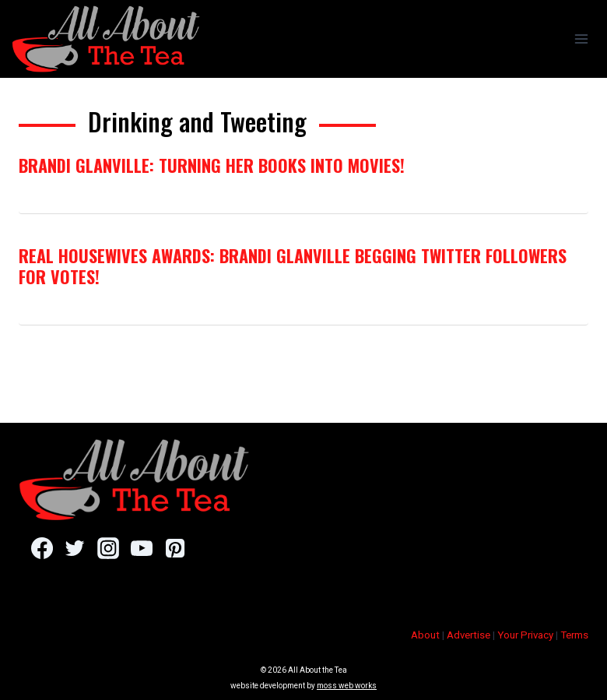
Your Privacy (525, 635)
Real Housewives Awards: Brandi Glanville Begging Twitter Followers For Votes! (293, 266)
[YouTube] (141, 548)
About (425, 635)
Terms (574, 635)
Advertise (468, 635)
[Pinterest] (175, 548)
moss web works (347, 686)
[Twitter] (75, 548)
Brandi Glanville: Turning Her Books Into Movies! (212, 165)
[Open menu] (581, 39)
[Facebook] (42, 548)
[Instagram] (108, 548)
